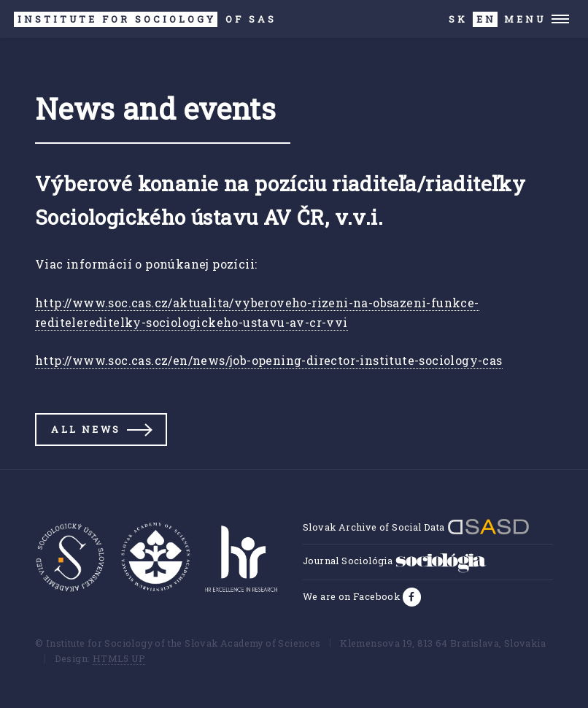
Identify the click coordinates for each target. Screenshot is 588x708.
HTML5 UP (119, 658)
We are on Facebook (353, 596)
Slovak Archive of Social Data (416, 527)
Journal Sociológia (395, 561)
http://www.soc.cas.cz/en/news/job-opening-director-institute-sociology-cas (269, 360)
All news (86, 429)
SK (458, 19)
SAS (145, 19)
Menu (525, 19)
